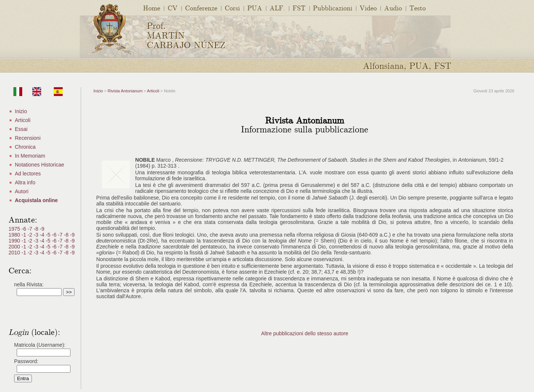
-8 (37, 229)
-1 (24, 235)
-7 (30, 229)
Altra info (25, 182)
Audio (393, 8)
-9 (42, 229)
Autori (22, 191)
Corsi (232, 8)
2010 (15, 253)
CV (173, 8)
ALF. (277, 8)
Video (368, 8)
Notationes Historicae (39, 165)
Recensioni (28, 138)
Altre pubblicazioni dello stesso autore (305, 333)
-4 (43, 235)
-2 (30, 235)
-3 (37, 235)
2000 (15, 247)
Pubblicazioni (333, 8)
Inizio (21, 111)
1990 (15, 241)
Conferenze (201, 8)
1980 (15, 235)
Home (152, 8)
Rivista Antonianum (125, 91)
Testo (418, 8)
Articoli (23, 120)
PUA (255, 8)
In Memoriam (30, 156)
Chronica (25, 147)
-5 (49, 235)
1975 (15, 229)
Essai (21, 129)
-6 (24, 229)
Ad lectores (28, 174)
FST (299, 8)
